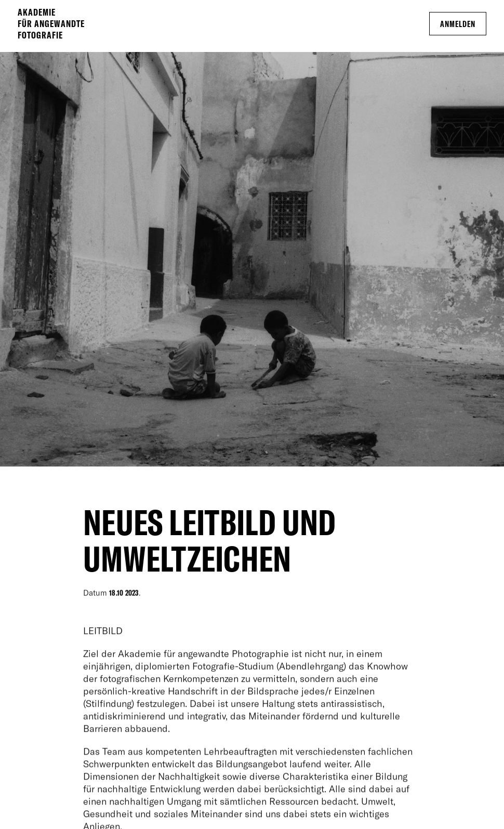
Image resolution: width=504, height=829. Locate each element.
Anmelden (458, 24)
